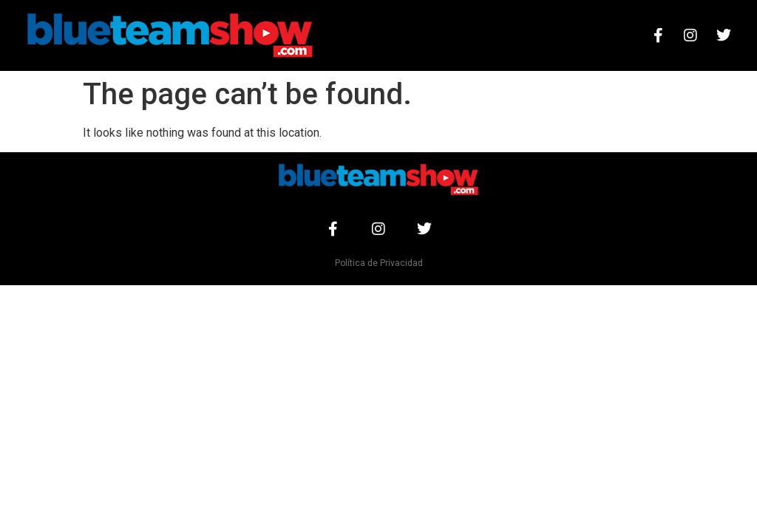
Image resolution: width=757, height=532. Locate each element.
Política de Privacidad (379, 263)
